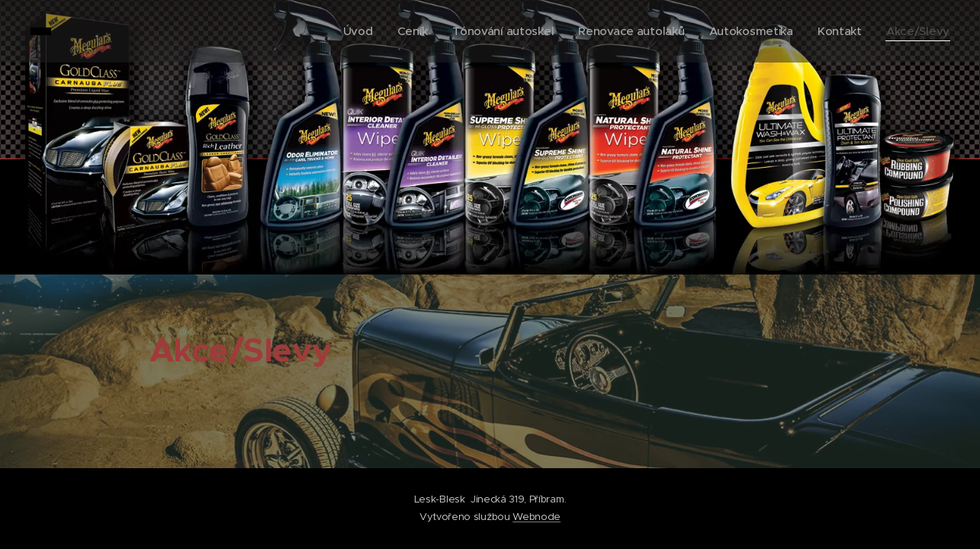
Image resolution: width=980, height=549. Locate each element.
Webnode (537, 517)
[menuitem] (347, 31)
